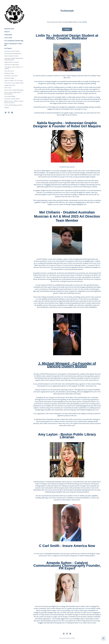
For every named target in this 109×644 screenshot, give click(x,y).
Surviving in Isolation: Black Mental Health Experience (14, 59)
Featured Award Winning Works (13, 54)
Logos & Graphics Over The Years (14, 80)
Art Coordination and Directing (14, 41)
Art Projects (8, 48)
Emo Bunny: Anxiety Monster (12, 99)
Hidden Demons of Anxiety (12, 62)
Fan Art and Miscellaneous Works (13, 105)
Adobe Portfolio (70, 638)
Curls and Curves (9, 71)
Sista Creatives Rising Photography (14, 90)
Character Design (9, 78)
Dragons (7, 107)
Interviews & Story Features (12, 51)
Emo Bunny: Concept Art (11, 76)
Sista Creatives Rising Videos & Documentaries (13, 93)
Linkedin (67, 29)
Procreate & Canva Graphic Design (14, 83)
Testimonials (8, 35)
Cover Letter (8, 38)
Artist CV (7, 32)
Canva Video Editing (10, 96)
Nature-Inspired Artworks (11, 56)
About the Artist (9, 29)
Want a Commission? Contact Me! (13, 44)
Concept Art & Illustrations (12, 65)
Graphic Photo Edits (10, 85)
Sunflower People (9, 73)
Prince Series (8, 88)
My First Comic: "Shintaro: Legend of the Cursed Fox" (14, 102)
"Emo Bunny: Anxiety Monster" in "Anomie (13, 68)
